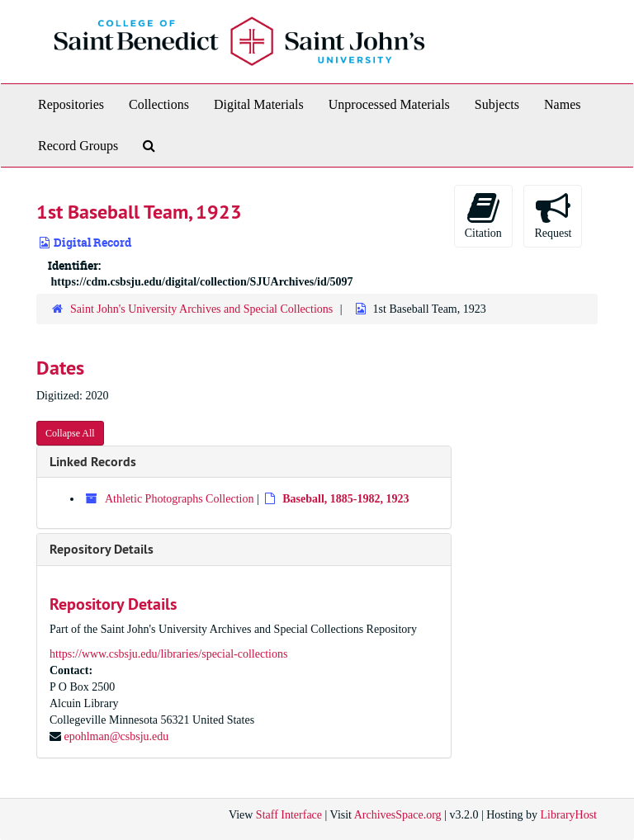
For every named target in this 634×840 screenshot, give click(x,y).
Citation (483, 215)
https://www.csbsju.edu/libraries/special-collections (168, 654)
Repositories (71, 104)
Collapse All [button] (70, 433)
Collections (159, 104)
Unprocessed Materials (389, 104)
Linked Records (93, 462)
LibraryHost (569, 815)
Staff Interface (289, 815)
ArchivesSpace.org (398, 815)
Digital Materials (259, 104)
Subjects (497, 104)
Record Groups (78, 146)
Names (562, 104)
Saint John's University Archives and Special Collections (201, 309)
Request (553, 215)
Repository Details (102, 549)
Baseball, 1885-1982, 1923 (345, 499)
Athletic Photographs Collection (179, 499)
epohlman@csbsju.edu (117, 736)
